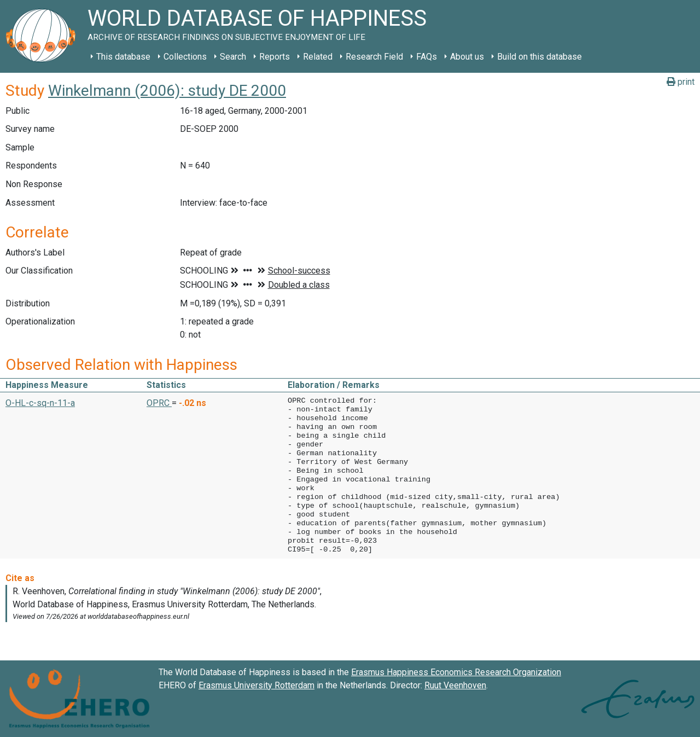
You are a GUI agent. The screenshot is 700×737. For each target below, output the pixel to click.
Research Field (374, 57)
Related (318, 57)
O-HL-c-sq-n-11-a (40, 403)
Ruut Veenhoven (455, 685)
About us (467, 57)
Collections (185, 57)
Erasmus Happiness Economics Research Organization (456, 672)
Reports (275, 57)
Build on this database (539, 57)
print (681, 82)
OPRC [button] (159, 403)
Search (233, 57)
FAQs (427, 57)
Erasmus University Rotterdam (256, 685)
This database (123, 57)
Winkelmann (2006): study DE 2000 (167, 91)
